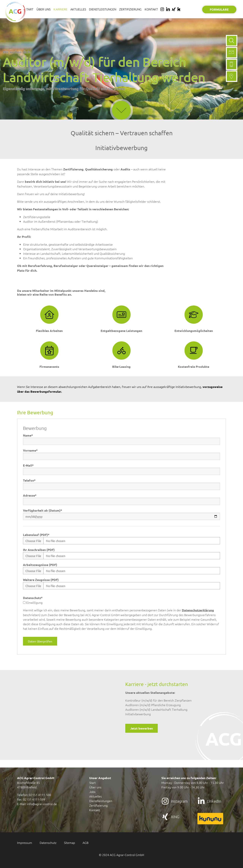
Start (92, 783)
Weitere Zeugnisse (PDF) (41, 580)
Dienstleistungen (101, 801)
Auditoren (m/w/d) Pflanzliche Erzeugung (153, 705)
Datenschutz (33, 598)
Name (28, 435)
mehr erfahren (121, 97)
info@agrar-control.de (42, 804)
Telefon (29, 480)
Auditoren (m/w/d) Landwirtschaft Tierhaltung (156, 709)
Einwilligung (33, 602)
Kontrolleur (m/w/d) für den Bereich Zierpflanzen (158, 700)
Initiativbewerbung (138, 714)
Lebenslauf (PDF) (36, 535)
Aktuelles (95, 796)
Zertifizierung (98, 805)
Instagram (179, 801)
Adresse (30, 495)
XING (175, 817)
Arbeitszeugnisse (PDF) (40, 565)
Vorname (30, 450)
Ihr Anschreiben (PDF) (39, 550)
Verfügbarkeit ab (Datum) (43, 510)
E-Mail (28, 465)
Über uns (95, 787)
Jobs (92, 792)
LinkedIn (214, 801)
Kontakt (95, 810)
